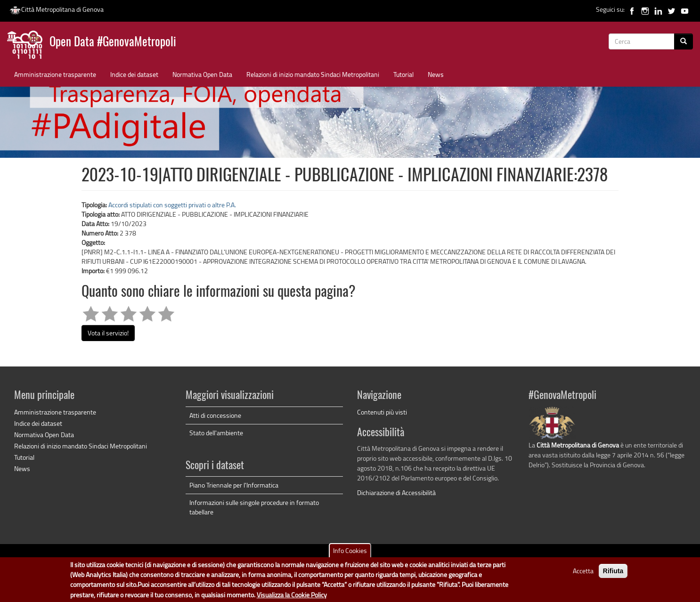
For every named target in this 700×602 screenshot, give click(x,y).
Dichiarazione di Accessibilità (396, 492)
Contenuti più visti (382, 412)
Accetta (583, 574)
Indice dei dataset (134, 74)
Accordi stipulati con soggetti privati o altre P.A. (172, 205)
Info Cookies (350, 554)
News (436, 74)
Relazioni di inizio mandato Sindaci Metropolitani (313, 74)
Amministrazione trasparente (55, 74)
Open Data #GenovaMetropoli (113, 43)
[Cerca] (684, 41)
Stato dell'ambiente (216, 433)
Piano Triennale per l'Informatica (234, 485)
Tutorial (403, 74)
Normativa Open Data (202, 74)
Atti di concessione (215, 415)
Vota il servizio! (108, 333)
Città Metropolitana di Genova (57, 9)
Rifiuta (613, 575)
